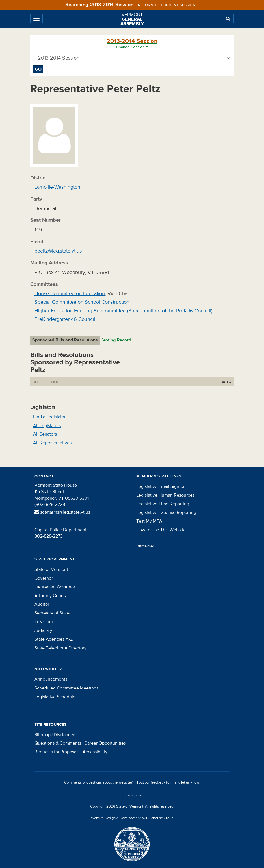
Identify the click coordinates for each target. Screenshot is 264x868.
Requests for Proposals (57, 752)
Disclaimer (145, 546)
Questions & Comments (58, 743)
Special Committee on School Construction (82, 302)
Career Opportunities (105, 743)
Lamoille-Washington (57, 187)
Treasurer (44, 622)
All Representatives (52, 443)
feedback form (162, 782)
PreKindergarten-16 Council (65, 319)
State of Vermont (51, 569)
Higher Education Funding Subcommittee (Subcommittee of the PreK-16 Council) (123, 311)
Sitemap (43, 735)
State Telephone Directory (60, 648)
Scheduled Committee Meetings (66, 688)
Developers (132, 795)
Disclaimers (65, 735)
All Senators (45, 434)
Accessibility (95, 752)
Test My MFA (149, 521)
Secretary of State (52, 613)
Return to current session (167, 5)
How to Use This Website (161, 530)
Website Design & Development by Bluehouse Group (132, 818)
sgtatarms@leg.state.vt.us (62, 512)
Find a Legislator (49, 417)
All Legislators (47, 426)
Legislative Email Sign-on (161, 486)
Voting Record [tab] (117, 340)
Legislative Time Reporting (163, 504)
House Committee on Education (70, 294)
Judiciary (43, 630)
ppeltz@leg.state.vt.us (58, 251)
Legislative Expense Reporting (166, 512)
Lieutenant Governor (55, 587)
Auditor (42, 604)
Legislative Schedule (55, 697)
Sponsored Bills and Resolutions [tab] (65, 340)
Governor (44, 578)
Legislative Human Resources (165, 495)
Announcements (51, 679)
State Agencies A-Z (54, 639)
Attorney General (51, 596)
